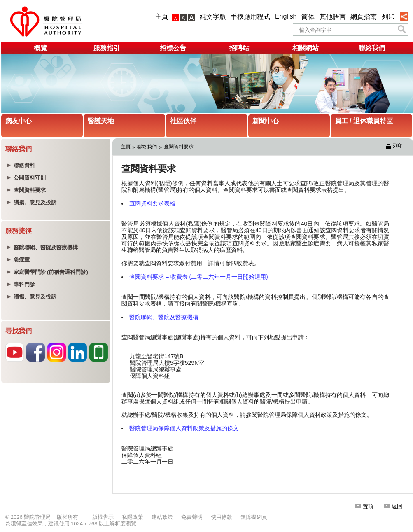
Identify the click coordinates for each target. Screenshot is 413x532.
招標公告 (173, 48)
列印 (388, 17)
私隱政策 (133, 517)
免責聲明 (192, 517)
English (286, 16)
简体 (308, 17)
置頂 (364, 506)
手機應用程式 (250, 17)
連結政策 (162, 517)
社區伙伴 (183, 121)
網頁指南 (364, 17)
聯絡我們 (372, 48)
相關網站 (306, 48)
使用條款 (222, 517)
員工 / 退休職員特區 (364, 121)
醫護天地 (101, 121)
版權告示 (103, 517)
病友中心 (19, 121)
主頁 (161, 17)
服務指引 (107, 48)
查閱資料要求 (179, 147)
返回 (393, 506)
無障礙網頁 (254, 517)
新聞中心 (266, 121)
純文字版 (213, 17)
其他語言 (333, 17)
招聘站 (239, 48)
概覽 (40, 48)
